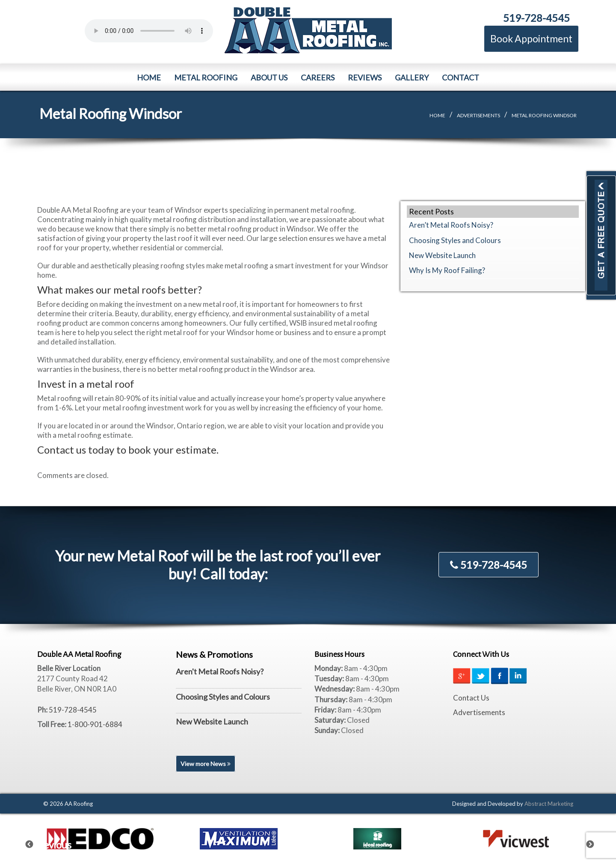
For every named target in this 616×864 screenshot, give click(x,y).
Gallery (412, 77)
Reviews (365, 77)
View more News (206, 764)
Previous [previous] (35, 843)
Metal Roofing (206, 77)
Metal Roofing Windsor (544, 115)
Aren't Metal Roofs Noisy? (220, 671)
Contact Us (471, 698)
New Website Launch (442, 255)
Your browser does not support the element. (149, 31)
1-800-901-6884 (95, 724)
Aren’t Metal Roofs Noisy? (451, 225)
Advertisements (478, 115)
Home (149, 77)
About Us (269, 77)
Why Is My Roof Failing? (447, 270)
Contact (461, 77)
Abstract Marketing (549, 804)
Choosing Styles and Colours (455, 240)
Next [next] (595, 843)
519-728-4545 (536, 18)
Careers (318, 77)
